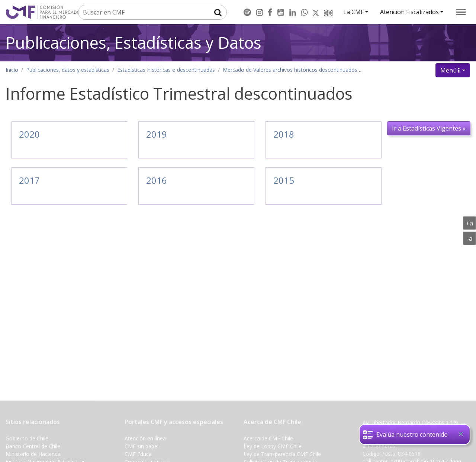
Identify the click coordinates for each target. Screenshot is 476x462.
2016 (157, 180)
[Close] (461, 434)
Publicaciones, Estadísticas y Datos (134, 43)
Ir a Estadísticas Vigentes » (429, 128)
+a (471, 223)
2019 (157, 134)
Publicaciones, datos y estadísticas (68, 70)
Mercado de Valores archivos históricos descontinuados (290, 70)
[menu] (461, 12)
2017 (29, 180)
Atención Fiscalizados (409, 12)
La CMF (353, 12)
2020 (29, 134)
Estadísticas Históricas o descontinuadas (166, 70)
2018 (284, 134)
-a (471, 238)
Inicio (12, 70)
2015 (284, 180)
